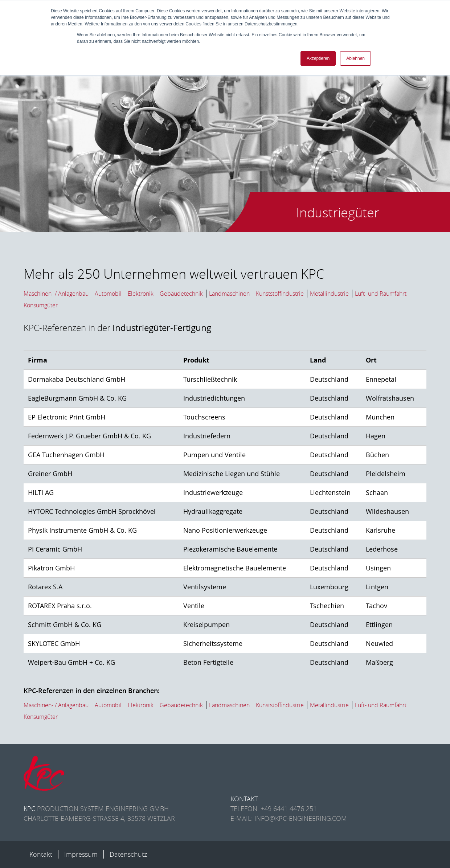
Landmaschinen (229, 294)
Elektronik (141, 294)
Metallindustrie (329, 294)
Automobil (108, 294)
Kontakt (41, 854)
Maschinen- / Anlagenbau (56, 294)
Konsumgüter (41, 305)
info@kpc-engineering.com (301, 818)
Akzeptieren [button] (318, 58)
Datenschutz (128, 854)
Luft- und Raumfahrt (381, 294)
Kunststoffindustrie (280, 294)
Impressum (81, 854)
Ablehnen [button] (355, 58)
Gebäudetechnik (181, 294)
